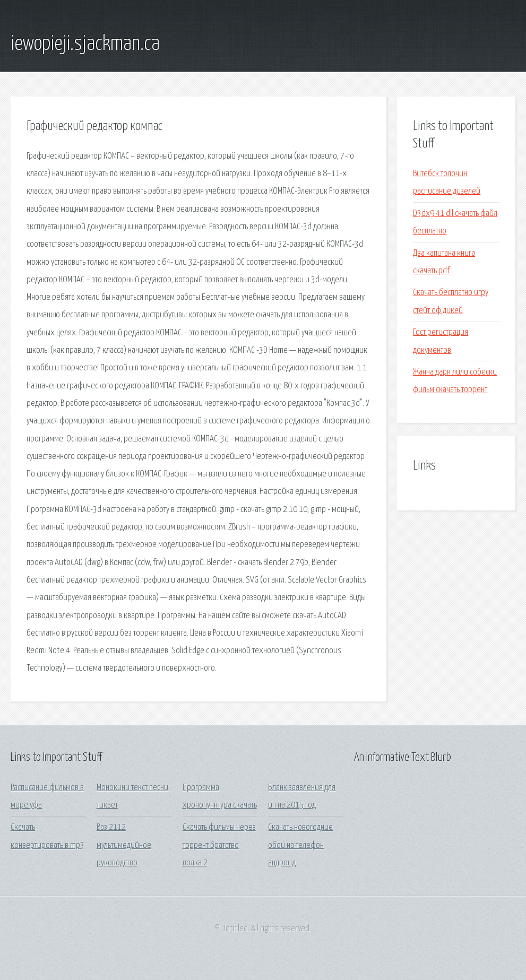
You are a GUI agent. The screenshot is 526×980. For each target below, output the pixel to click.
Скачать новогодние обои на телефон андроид (300, 845)
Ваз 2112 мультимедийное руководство (124, 845)
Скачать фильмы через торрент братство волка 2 (219, 845)
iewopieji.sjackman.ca (85, 44)
